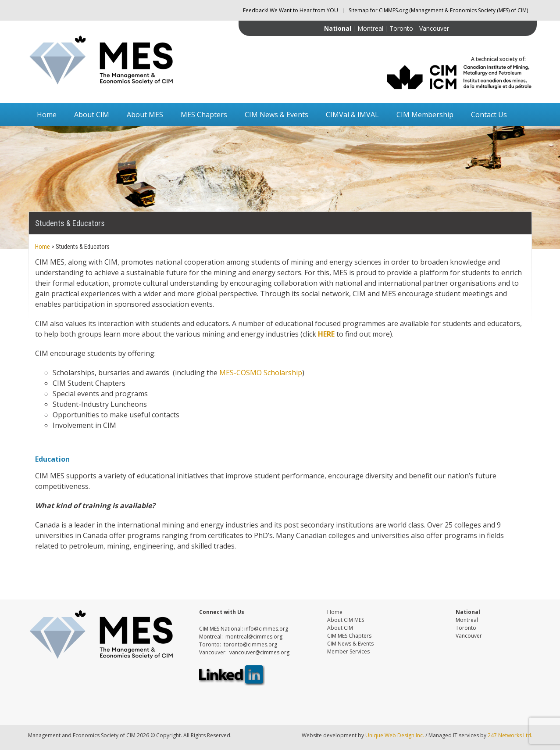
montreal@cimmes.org (254, 637)
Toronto (401, 28)
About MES (145, 115)
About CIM (92, 115)
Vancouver (434, 28)
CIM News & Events (276, 115)
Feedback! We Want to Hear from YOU (291, 10)
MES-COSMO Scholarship (261, 373)
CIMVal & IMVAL (352, 115)
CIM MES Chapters (349, 636)
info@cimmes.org (266, 629)
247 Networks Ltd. (509, 735)
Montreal (370, 28)
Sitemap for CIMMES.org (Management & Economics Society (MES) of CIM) (438, 10)
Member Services (348, 651)
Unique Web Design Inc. (395, 735)
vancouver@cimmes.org (259, 652)
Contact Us (489, 115)
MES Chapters (204, 115)
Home (47, 115)
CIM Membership (425, 115)
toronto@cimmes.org (250, 644)
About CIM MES (346, 620)
